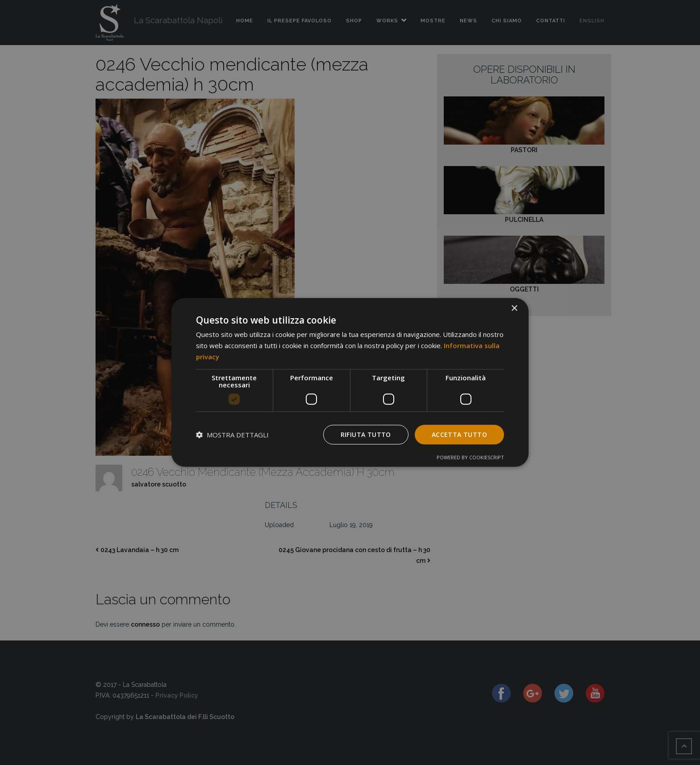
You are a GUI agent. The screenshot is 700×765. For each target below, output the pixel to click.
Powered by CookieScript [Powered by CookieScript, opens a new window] (470, 457)
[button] (232, 435)
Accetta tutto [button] (459, 434)
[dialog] (350, 382)
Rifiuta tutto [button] (366, 434)
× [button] (514, 309)
